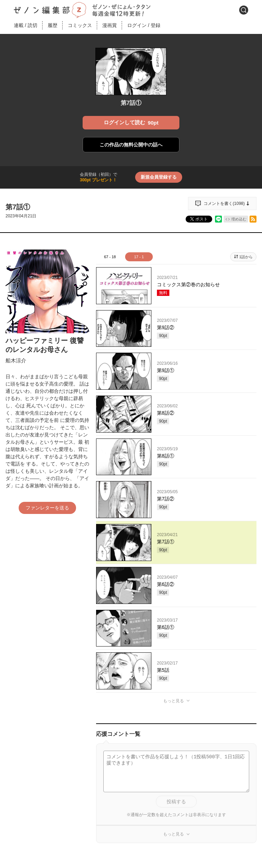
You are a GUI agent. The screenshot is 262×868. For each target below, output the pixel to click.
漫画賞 (110, 25)
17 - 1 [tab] (139, 257)
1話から (246, 257)
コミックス (80, 25)
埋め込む (239, 219)
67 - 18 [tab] (110, 257)
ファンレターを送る (47, 508)
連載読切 (26, 25)
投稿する (176, 802)
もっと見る (174, 701)
